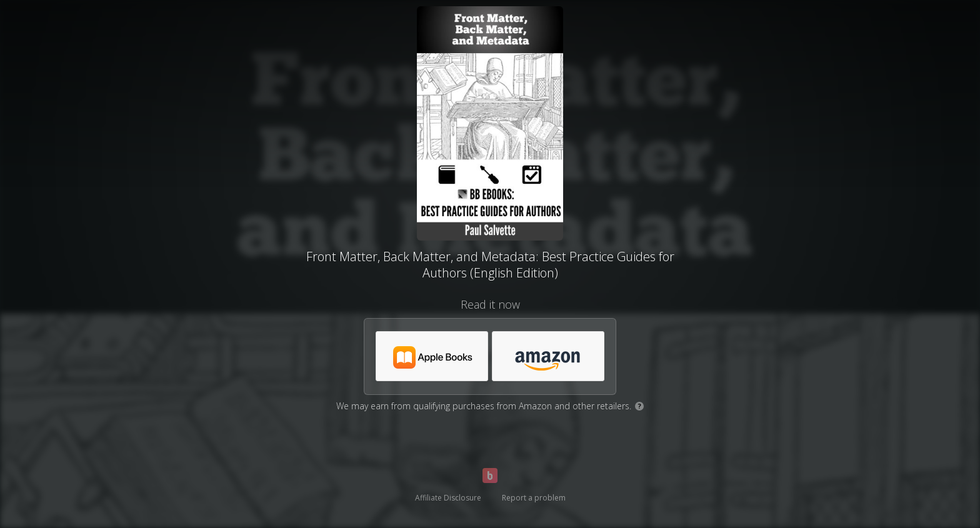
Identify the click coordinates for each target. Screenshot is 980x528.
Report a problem (534, 498)
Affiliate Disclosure (448, 498)
